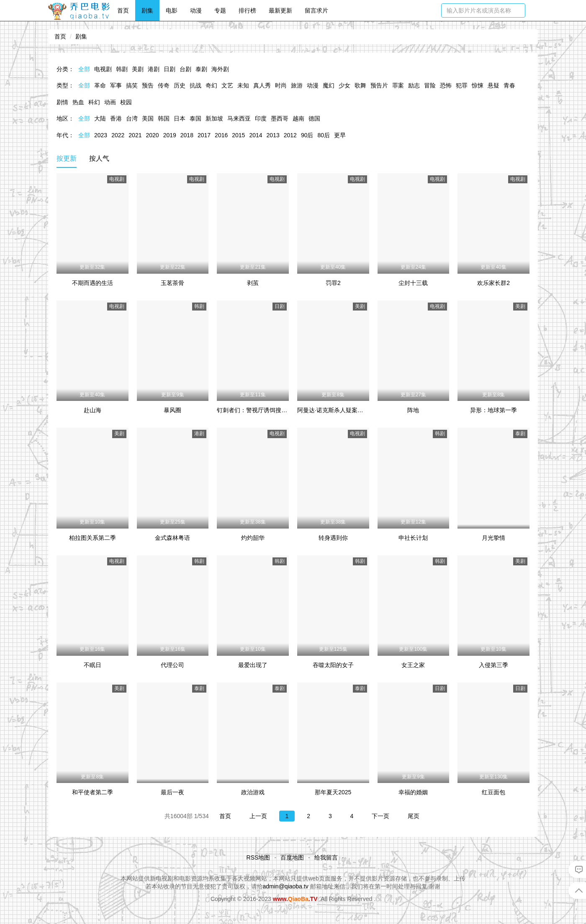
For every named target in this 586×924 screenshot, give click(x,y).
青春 (509, 85)
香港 (116, 118)
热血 (78, 102)
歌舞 (360, 85)
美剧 (138, 69)
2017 (204, 135)
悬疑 (493, 85)
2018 (187, 135)
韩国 (164, 118)
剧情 (62, 102)
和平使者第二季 (93, 792)
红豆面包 (493, 792)
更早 (340, 135)
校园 (126, 102)
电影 (172, 10)
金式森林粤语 (172, 538)
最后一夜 (172, 792)
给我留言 (326, 857)
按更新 (67, 158)
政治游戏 (253, 792)
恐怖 (446, 85)
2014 (256, 135)
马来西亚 (239, 118)
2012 (290, 135)
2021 (135, 135)
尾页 (414, 816)
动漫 (196, 10)
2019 (170, 135)
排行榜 (247, 10)
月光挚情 (493, 538)
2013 (273, 135)
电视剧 (103, 69)
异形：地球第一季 (493, 410)
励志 (414, 85)
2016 (221, 135)
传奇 (164, 85)
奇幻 (211, 85)
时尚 (281, 85)
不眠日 (93, 665)
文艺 (227, 85)
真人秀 (262, 85)
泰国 (195, 118)
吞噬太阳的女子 (333, 665)
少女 (344, 85)
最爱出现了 (253, 665)
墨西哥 (280, 118)
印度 (261, 118)
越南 (298, 118)
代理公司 (172, 665)
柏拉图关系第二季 (93, 538)
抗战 (195, 85)
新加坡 (214, 118)
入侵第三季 (493, 665)
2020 (152, 135)
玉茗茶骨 (172, 283)
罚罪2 (333, 283)
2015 (238, 135)
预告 (148, 85)
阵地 (413, 410)
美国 (148, 118)
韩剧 (122, 69)
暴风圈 (172, 410)
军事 (116, 85)
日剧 (170, 69)
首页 (123, 10)
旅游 (297, 85)
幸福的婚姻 (413, 792)
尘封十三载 (413, 283)
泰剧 (201, 69)
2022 (118, 135)
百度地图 (292, 857)
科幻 (94, 102)
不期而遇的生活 (93, 283)
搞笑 (132, 85)
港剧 (154, 69)
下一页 (380, 816)
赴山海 (93, 410)
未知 (243, 85)
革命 (100, 85)
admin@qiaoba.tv (286, 886)
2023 (101, 135)
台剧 (185, 69)
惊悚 (478, 85)
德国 (314, 118)
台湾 (132, 118)
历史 (180, 85)
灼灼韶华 (253, 538)
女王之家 (413, 665)
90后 (307, 135)
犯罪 (462, 85)
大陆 (100, 118)
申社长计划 (413, 538)
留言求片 (316, 10)
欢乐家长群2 (493, 283)
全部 (84, 69)
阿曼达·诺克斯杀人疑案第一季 (336, 410)
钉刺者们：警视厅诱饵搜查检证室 (261, 410)
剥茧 (253, 283)
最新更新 (280, 10)
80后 (324, 135)
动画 (110, 102)
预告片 (379, 85)
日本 (180, 118)
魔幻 (329, 85)
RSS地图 (258, 857)
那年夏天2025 (333, 792)
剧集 (147, 10)
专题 (220, 10)
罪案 (398, 85)
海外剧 (220, 69)
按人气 (99, 158)
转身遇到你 (333, 538)
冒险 (430, 85)
